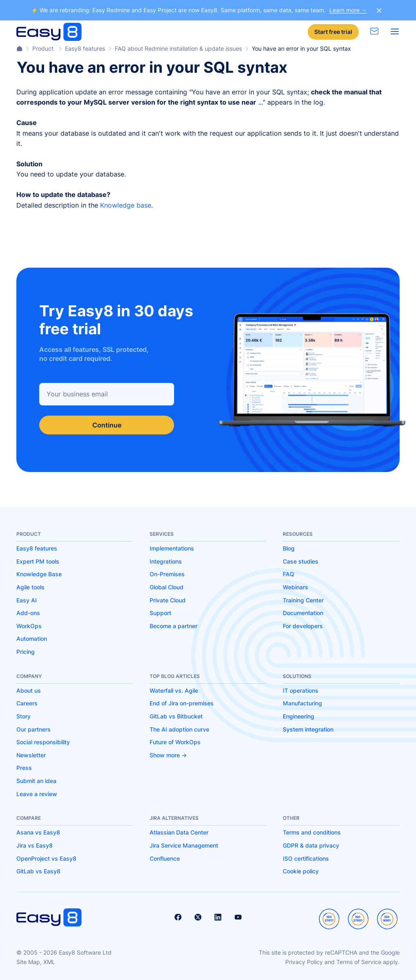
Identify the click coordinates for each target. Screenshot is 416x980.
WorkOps (29, 626)
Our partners (34, 729)
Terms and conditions (312, 832)
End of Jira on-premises (182, 703)
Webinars (295, 587)
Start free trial (333, 32)
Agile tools (30, 587)
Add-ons (28, 613)
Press (24, 768)
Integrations (166, 561)
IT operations (301, 690)
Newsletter (31, 755)
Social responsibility (43, 742)
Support (160, 613)
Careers (27, 703)
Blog (289, 548)
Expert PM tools (38, 561)
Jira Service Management (184, 845)
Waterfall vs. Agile (174, 690)
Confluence (165, 858)
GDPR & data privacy (311, 845)
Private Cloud (168, 600)
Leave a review (37, 794)
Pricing (26, 652)
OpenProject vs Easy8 (46, 858)
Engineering (299, 716)
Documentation (303, 613)
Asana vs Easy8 (38, 832)
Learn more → (348, 10)
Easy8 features (37, 548)
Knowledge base (126, 205)
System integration (308, 729)
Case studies (301, 561)
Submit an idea (36, 781)
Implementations (172, 548)
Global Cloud (167, 587)
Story (23, 716)
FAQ (289, 574)
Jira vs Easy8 (35, 845)
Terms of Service (359, 962)
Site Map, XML (36, 962)
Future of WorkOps (175, 742)
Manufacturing (302, 703)
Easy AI (27, 600)
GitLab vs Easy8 (38, 871)
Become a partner (173, 626)
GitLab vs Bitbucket (176, 716)
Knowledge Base (39, 574)
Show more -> (168, 755)
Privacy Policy (304, 962)
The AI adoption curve (179, 729)
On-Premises (167, 574)
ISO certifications (306, 858)
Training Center (303, 600)
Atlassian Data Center (179, 832)
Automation (32, 639)
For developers (303, 626)
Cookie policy (301, 871)
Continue (107, 425)
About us (29, 690)
